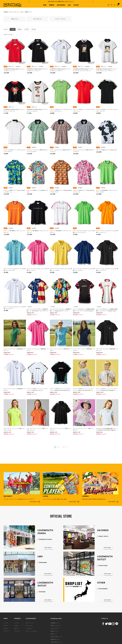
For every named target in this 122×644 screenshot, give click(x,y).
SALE (69, 5)
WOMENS (52, 5)
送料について (54, 634)
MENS (45, 5)
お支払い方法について (56, 637)
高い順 (34, 29)
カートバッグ (29, 626)
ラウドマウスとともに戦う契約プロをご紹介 (61, 487)
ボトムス (6, 628)
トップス (21, 12)
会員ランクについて (56, 626)
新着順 (20, 29)
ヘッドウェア (29, 628)
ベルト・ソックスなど (31, 631)
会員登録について (55, 623)
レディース (13, 12)
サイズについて (55, 628)
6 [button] (64, 447)
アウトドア (6, 631)
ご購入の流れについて (56, 642)
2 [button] (58, 447)
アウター (6, 626)
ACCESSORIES (61, 5)
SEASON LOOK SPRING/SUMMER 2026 (100, 487)
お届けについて (55, 631)
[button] (67, 447)
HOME (6, 12)
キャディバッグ (30, 623)
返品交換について (55, 639)
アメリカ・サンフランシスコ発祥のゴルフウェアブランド (22, 487)
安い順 (27, 29)
